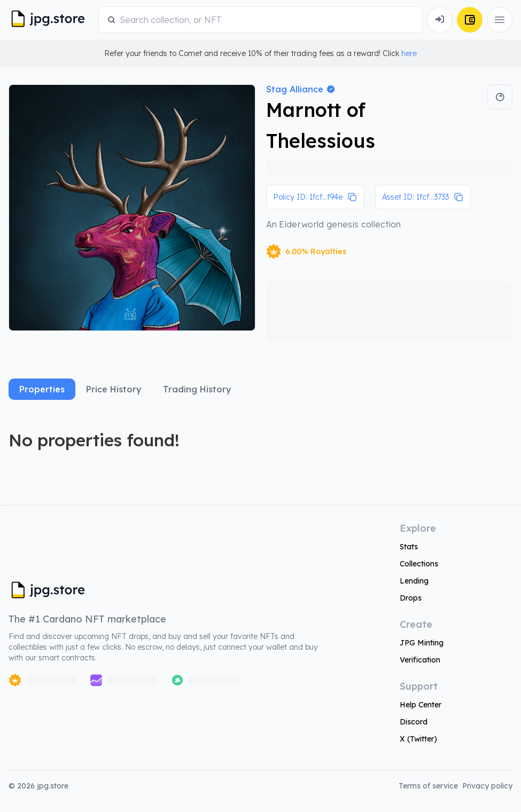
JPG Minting (422, 643)
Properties (42, 389)
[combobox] (267, 20)
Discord (414, 722)
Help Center (421, 705)
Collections (419, 564)
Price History (114, 389)
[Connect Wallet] (440, 20)
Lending (414, 581)
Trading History (197, 389)
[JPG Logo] (51, 20)
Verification (420, 660)
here (409, 53)
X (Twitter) (418, 739)
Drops (411, 598)
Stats (409, 547)
